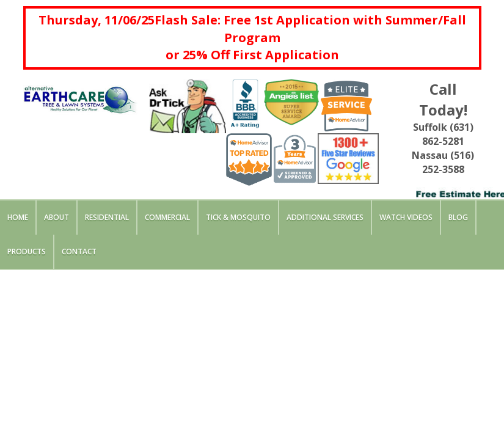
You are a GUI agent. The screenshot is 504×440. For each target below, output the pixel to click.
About (57, 217)
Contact (79, 251)
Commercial (167, 217)
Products (27, 251)
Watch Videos (406, 217)
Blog (458, 217)
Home (18, 217)
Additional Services (325, 217)
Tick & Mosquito (238, 217)
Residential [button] (107, 217)
